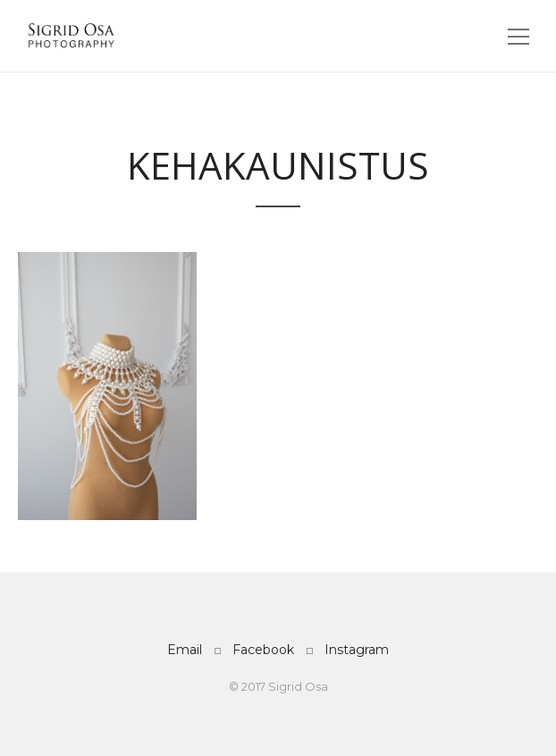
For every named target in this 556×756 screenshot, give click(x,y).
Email (185, 650)
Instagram (357, 650)
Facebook (263, 650)
